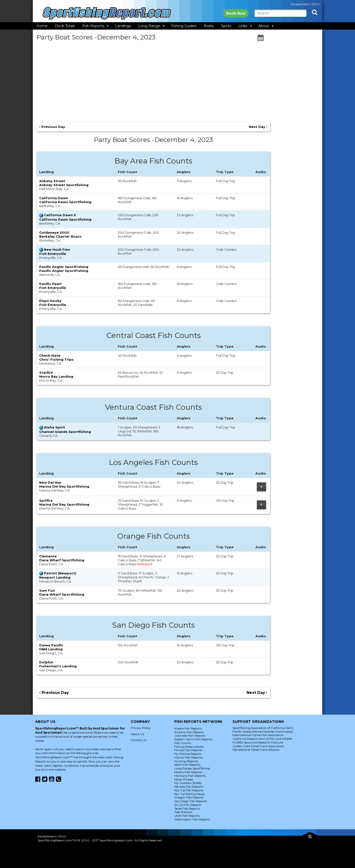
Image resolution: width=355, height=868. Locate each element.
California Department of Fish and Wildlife (262, 739)
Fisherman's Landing (58, 666)
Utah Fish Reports (187, 816)
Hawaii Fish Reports (188, 757)
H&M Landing (51, 649)
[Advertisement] (153, 80)
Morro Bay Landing (56, 376)
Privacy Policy (141, 728)
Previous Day (52, 127)
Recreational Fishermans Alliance (256, 750)
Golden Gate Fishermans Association (258, 746)
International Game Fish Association (258, 735)
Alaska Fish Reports (188, 728)
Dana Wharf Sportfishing (62, 560)
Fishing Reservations (189, 747)
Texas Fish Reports (187, 808)
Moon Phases (184, 779)
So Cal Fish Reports (188, 805)
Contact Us (139, 740)
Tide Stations (183, 812)
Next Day (258, 127)
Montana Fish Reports (190, 776)
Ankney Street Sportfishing (64, 185)
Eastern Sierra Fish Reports (193, 739)
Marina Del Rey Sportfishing (64, 486)
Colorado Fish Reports (190, 735)
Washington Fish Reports (192, 819)
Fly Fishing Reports (188, 754)
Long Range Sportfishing (192, 768)
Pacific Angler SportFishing (64, 271)
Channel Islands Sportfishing (65, 432)
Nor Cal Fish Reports (189, 790)
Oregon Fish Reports (189, 797)
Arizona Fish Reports (189, 732)
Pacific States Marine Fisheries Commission (263, 732)
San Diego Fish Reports (191, 801)
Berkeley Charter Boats (60, 236)
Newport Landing (55, 577)
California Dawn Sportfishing (65, 202)
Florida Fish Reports (188, 750)
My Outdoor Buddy (188, 783)
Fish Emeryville (53, 254)
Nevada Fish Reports (189, 787)
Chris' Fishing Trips (56, 359)
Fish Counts (183, 743)
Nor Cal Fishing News (189, 794)
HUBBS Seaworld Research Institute (258, 742)
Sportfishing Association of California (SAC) (263, 728)
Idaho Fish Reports (187, 765)
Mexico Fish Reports (188, 772)
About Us (137, 734)
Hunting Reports (186, 761)
